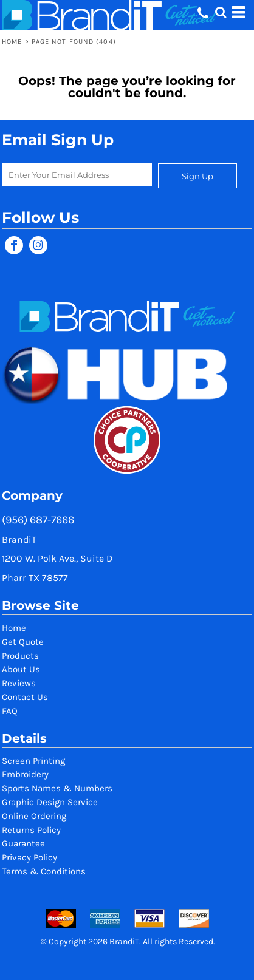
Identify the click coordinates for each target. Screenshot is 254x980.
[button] (221, 12)
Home (12, 42)
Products (20, 656)
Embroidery (25, 774)
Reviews (19, 683)
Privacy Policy (29, 857)
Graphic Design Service (50, 802)
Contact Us (25, 697)
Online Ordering (34, 816)
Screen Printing (33, 761)
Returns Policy (31, 830)
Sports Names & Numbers (57, 788)
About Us (21, 669)
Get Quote (23, 642)
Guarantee (23, 843)
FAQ (10, 711)
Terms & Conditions (44, 871)
